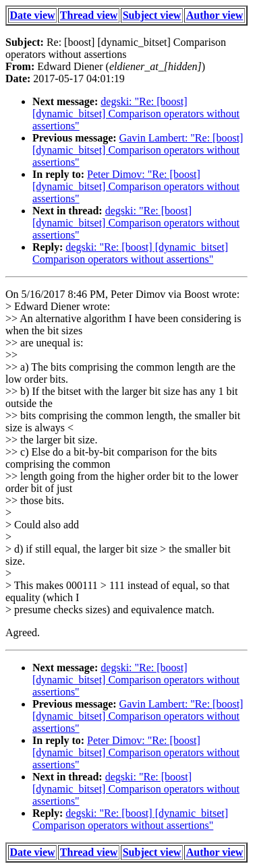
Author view (215, 15)
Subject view (152, 15)
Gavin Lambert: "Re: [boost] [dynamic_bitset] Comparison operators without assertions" (138, 150)
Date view (33, 15)
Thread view (89, 15)
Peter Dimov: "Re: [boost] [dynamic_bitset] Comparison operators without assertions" (136, 186)
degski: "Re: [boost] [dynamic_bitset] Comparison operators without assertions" (136, 114)
